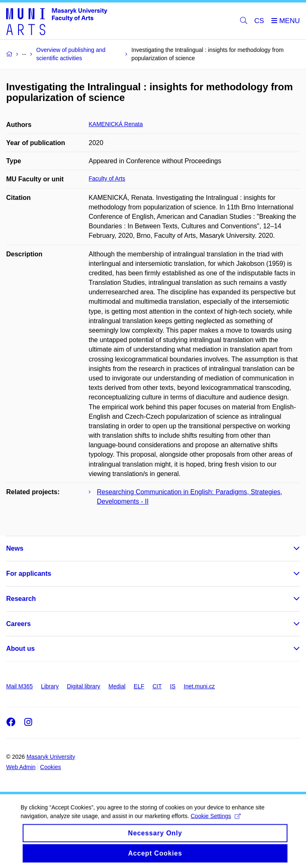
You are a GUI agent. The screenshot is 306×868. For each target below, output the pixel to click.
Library (50, 686)
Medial (117, 686)
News (15, 548)
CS (259, 21)
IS (173, 686)
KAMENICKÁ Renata (116, 124)
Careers (19, 624)
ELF (139, 686)
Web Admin (21, 767)
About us (20, 649)
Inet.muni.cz (199, 686)
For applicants (29, 574)
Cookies (50, 767)
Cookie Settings (216, 823)
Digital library (83, 686)
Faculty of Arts (107, 178)
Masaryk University (51, 757)
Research (21, 599)
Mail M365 (20, 686)
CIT (157, 686)
